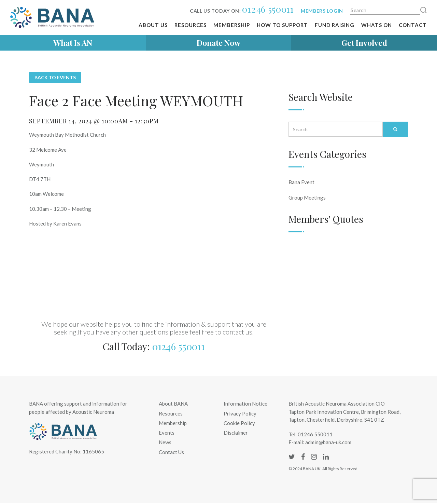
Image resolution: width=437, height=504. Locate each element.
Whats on (377, 25)
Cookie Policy (239, 423)
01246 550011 (268, 9)
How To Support (282, 25)
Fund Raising (335, 25)
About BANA (173, 404)
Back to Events (55, 77)
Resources (191, 25)
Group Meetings (307, 197)
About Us (153, 25)
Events (167, 433)
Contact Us (171, 452)
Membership (232, 25)
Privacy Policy (240, 413)
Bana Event (301, 182)
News (165, 442)
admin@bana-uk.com (328, 442)
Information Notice (245, 404)
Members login (322, 11)
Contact (413, 25)
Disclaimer (236, 433)
